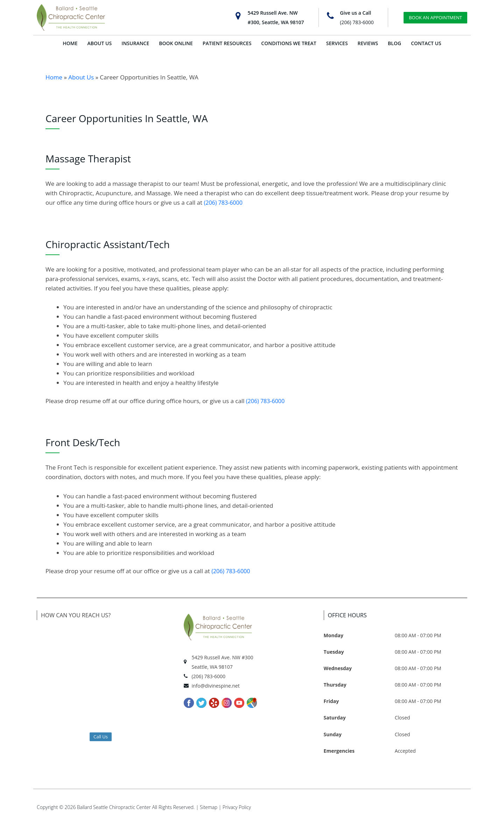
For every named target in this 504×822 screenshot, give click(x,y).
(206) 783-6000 (357, 22)
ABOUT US (100, 43)
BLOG (394, 43)
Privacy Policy (240, 807)
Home (54, 77)
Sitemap (211, 807)
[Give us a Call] (330, 16)
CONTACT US (426, 43)
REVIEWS (368, 43)
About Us (81, 77)
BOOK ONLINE (176, 43)
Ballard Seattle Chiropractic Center (115, 807)
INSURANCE (135, 43)
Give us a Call (355, 13)
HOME (70, 43)
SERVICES (337, 43)
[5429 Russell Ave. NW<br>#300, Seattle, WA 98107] (238, 16)
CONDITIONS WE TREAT (289, 43)
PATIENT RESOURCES (227, 43)
